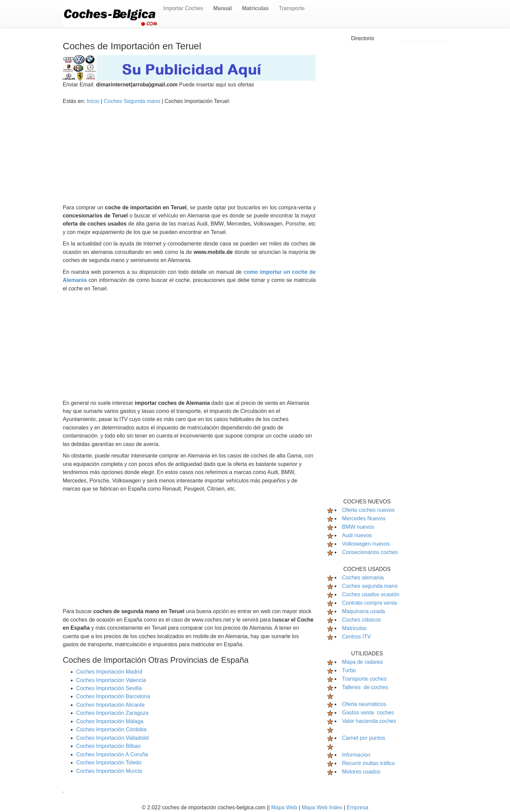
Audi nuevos (357, 535)
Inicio (94, 101)
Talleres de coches (365, 687)
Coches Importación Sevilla (109, 688)
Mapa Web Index (323, 807)
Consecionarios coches (370, 552)
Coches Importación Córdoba (111, 729)
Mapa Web (285, 807)
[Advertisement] (189, 156)
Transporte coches (364, 679)
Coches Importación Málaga (110, 721)
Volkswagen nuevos (366, 544)
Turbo (349, 670)
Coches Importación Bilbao (108, 746)
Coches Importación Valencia (111, 680)
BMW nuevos (358, 527)
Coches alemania (363, 578)
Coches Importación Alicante (110, 705)
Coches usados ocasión (371, 594)
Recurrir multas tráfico (368, 763)
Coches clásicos (362, 620)
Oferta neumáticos (364, 704)
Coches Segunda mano (133, 101)
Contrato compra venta (370, 603)
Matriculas (354, 628)
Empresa (358, 807)
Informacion (356, 755)
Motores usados (361, 772)
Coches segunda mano (370, 586)
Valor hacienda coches (369, 721)
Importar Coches (183, 8)
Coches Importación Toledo (109, 763)
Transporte (292, 8)
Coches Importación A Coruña (112, 754)
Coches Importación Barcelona (113, 696)
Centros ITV (356, 637)
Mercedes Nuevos (364, 518)
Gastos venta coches (368, 713)
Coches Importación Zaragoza (112, 713)
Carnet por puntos (364, 738)
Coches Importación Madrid (109, 672)
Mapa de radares (362, 662)
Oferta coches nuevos (368, 510)
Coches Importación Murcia (109, 771)
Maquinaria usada (363, 611)
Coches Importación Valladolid (112, 738)
